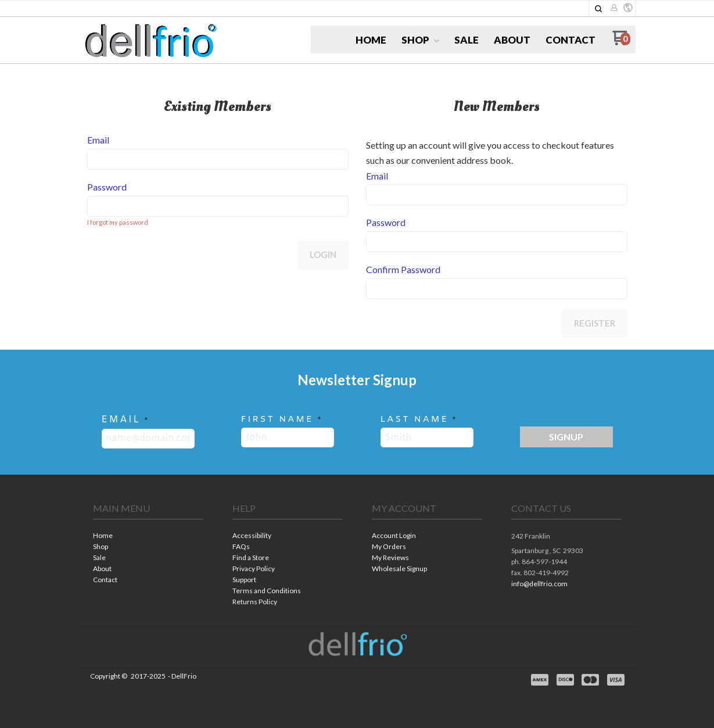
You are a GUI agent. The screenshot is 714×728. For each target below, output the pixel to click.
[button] (628, 8)
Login (323, 254)
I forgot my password (118, 222)
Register (595, 323)
